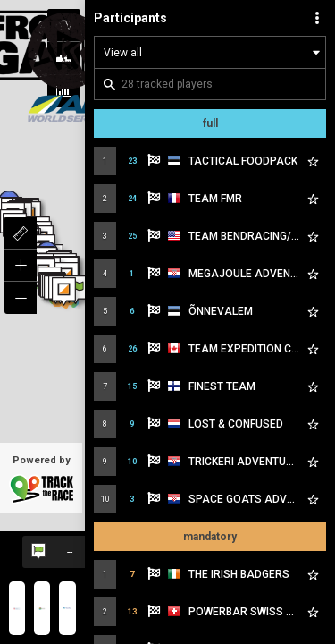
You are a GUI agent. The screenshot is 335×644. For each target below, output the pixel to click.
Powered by (41, 479)
